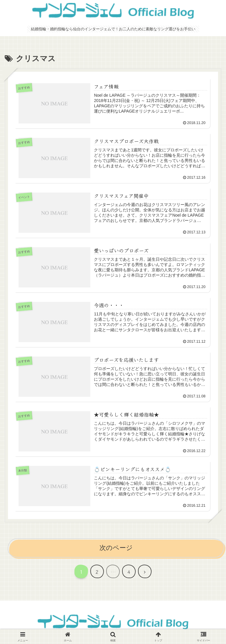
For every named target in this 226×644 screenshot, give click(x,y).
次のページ (116, 548)
